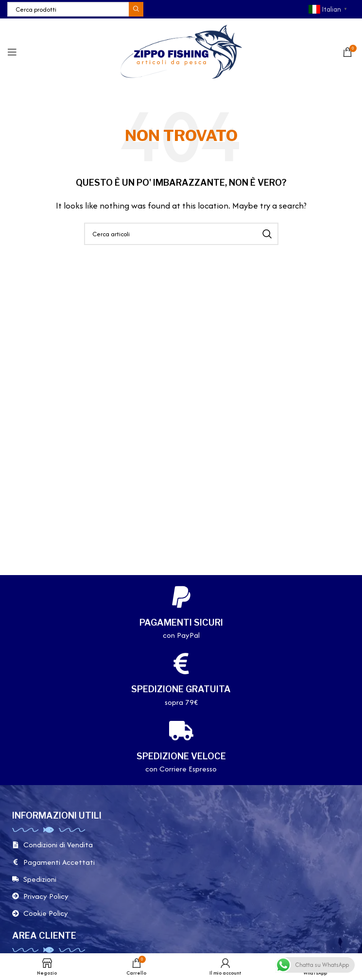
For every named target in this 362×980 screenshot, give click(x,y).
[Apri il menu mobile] (12, 52)
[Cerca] (75, 9)
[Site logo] (181, 51)
